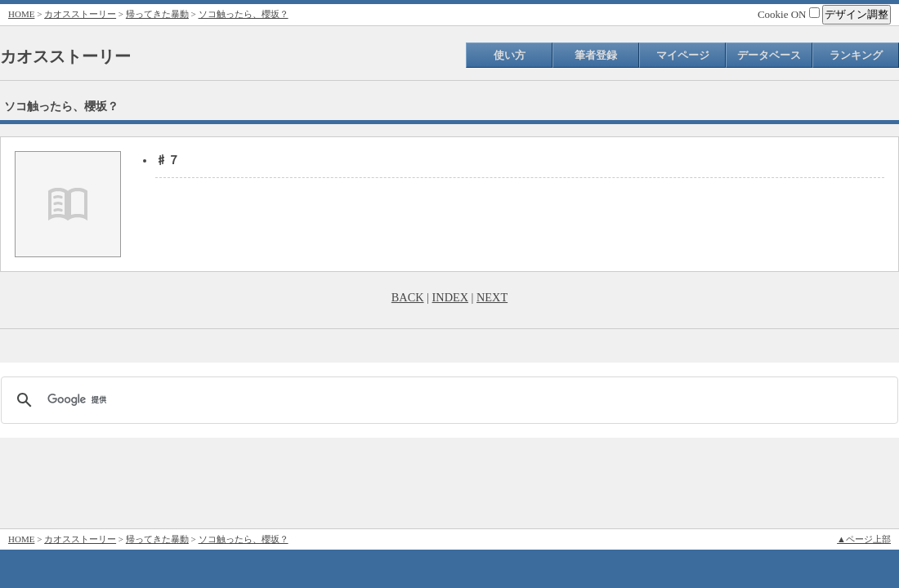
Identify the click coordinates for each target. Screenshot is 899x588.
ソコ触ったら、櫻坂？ (244, 14)
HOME (21, 14)
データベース (769, 55)
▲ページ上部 (864, 539)
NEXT (492, 297)
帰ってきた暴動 (157, 14)
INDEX (450, 297)
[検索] (447, 400)
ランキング (856, 55)
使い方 (510, 55)
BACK (408, 297)
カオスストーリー (80, 14)
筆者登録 (596, 55)
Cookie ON (789, 14)
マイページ (683, 55)
